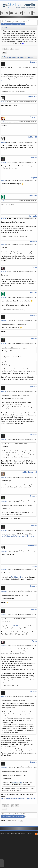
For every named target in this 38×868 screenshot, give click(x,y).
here (23, 43)
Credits (15, 834)
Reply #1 (4, 102)
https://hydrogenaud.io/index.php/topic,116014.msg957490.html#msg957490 (19, 799)
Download (4, 81)
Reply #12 (4, 344)
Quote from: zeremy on (14, 619)
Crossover (33, 62)
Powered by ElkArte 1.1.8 (6, 834)
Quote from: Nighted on (14, 325)
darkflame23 (33, 96)
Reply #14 (4, 440)
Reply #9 (4, 272)
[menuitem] (10, 49)
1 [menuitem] (3, 49)
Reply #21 (4, 615)
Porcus (35, 267)
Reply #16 (4, 501)
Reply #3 (4, 143)
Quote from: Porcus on (14, 362)
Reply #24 (4, 767)
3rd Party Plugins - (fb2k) (25, 21)
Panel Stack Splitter (17, 577)
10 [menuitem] (13, 49)
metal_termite (32, 216)
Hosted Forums (9, 21)
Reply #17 (4, 531)
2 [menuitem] (5, 49)
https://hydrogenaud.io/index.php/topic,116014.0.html (18, 536)
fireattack (34, 242)
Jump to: (3, 820)
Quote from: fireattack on (14, 444)
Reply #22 (4, 646)
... (10, 49)
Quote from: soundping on (14, 348)
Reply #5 (4, 181)
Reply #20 (4, 591)
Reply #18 (4, 551)
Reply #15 (4, 478)
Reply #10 (4, 298)
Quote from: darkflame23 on (15, 596)
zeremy (34, 566)
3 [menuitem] (8, 49)
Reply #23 (4, 697)
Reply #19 (4, 570)
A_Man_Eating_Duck (30, 472)
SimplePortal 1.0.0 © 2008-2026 (24, 834)
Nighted (34, 178)
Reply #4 (4, 163)
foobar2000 (17, 21)
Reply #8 (4, 245)
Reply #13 (4, 392)
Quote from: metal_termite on (15, 396)
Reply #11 (4, 320)
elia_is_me (33, 117)
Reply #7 (4, 219)
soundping (33, 196)
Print (4, 52)
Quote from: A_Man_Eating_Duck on (17, 506)
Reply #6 (4, 201)
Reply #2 (4, 122)
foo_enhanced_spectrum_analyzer (13, 24)
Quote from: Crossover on (14, 772)
